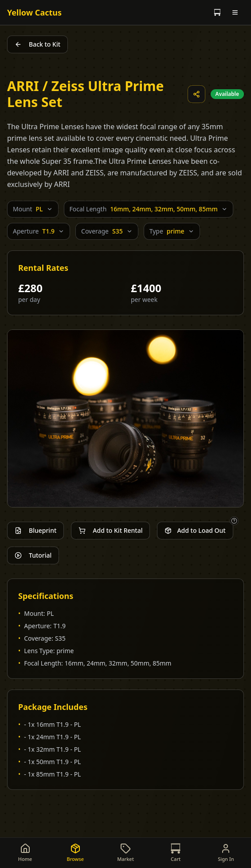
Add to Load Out (195, 530)
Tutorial (33, 555)
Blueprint (35, 530)
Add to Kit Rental (110, 530)
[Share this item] (196, 94)
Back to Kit (37, 44)
